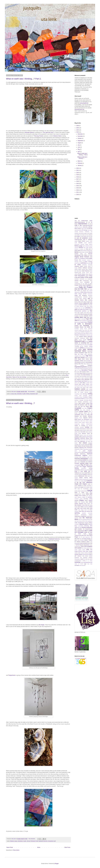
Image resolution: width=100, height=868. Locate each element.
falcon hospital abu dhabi (84, 321)
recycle (85, 481)
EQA (91, 311)
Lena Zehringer (78, 402)
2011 (78, 192)
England (91, 310)
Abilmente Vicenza (78, 227)
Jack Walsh (77, 373)
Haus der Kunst (79, 354)
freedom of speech (85, 332)
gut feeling (86, 348)
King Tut (77, 392)
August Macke (82, 241)
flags (81, 326)
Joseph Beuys (89, 383)
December (80, 134)
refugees (85, 484)
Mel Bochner (89, 426)
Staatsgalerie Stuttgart (87, 515)
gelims (76, 340)
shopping (81, 504)
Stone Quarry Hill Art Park (82, 521)
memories (82, 427)
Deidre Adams (84, 292)
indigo (85, 364)
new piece (88, 441)
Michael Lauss (89, 429)
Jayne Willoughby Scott (87, 380)
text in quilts (88, 531)
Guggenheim (77, 348)
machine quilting (83, 411)
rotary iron (80, 489)
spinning (77, 513)
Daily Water (90, 289)
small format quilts (85, 508)
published (82, 470)
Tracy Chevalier (81, 540)
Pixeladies (77, 463)
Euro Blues (81, 314)
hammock (90, 348)
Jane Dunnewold (83, 376)
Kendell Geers (78, 391)
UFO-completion (88, 546)
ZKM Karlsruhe (82, 565)
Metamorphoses (83, 429)
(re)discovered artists (87, 221)
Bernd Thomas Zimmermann (87, 251)
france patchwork (88, 329)
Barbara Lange (14, 841)
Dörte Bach (83, 302)
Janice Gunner (78, 378)
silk (92, 504)
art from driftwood (89, 235)
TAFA (91, 526)
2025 (78, 128)
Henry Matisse (82, 356)
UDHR (82, 546)
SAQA (90, 491)
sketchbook (86, 507)
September (81, 141)
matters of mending (80, 426)
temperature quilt (34, 394)
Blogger (57, 864)
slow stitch (77, 508)
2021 (78, 170)
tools (76, 540)
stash (80, 518)
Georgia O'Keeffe (82, 340)
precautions (84, 468)
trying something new (85, 543)
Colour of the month (86, 277)
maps (85, 415)
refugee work (78, 484)
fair (78, 321)
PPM (81, 467)
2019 (78, 175)
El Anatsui (77, 306)
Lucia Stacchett (87, 410)
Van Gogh (84, 548)
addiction (90, 227)
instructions (90, 367)
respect (82, 487)
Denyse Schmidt (82, 294)
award (85, 243)
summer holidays (88, 523)
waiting (76, 553)
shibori (86, 500)
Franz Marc (85, 330)
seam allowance (78, 497)
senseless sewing (79, 499)
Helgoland (77, 356)
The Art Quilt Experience (84, 537)
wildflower (79, 556)
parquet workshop (88, 452)
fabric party (90, 317)
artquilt (76, 241)
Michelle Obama (29, 132)
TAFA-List (77, 527)
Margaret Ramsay (88, 418)
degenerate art (78, 292)
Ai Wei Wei (90, 229)
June (79, 147)
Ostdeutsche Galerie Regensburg (81, 449)
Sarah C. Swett (79, 492)
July (79, 145)
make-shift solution (83, 413)
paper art (77, 451)
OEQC (91, 444)
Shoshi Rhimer (87, 504)
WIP (81, 558)
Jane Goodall (90, 376)
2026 (78, 126)
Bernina (77, 252)
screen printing (82, 496)
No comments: (32, 392)
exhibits (77, 317)
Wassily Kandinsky (89, 553)
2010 (78, 195)
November (80, 136)
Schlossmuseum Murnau (80, 494)
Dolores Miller (84, 300)
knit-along (85, 394)
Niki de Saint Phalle (83, 444)
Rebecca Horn (77, 481)
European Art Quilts (88, 314)
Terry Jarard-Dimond (79, 531)
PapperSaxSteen (78, 452)
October (80, 138)
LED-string (86, 400)
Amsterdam (87, 232)
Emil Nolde (80, 309)
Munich (87, 432)
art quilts (77, 238)
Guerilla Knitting (88, 346)
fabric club (83, 317)
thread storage (87, 539)
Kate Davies (83, 387)
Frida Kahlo (83, 333)
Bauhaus (81, 247)
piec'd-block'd (83, 460)
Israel (88, 372)
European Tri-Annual (79, 316)
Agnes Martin (84, 229)
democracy (90, 292)
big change (90, 255)
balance (91, 244)
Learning (91, 399)
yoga (85, 564)
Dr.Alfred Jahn (89, 302)
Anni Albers (82, 235)
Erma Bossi (86, 313)
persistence (84, 457)
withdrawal (85, 558)
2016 (78, 181)
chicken (80, 268)
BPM (79, 258)
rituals (91, 487)
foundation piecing (79, 329)
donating (90, 300)
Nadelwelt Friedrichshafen (87, 437)
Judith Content (86, 384)
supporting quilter (84, 524)
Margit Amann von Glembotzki (82, 419)
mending (87, 427)
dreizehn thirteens (79, 303)
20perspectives (83, 224)
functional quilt (89, 335)
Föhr (91, 326)
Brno (80, 260)
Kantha (91, 386)
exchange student (88, 316)
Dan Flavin (77, 291)
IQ (75, 372)
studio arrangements (79, 523)
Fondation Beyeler (79, 327)
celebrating (84, 265)
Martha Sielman (85, 422)
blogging (77, 257)
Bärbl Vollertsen (86, 246)
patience (91, 455)
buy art (79, 263)
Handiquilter (81, 353)
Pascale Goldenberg (80, 454)
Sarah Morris (89, 493)
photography (84, 459)
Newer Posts (10, 847)
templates (80, 529)
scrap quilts (89, 494)
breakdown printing (84, 258)
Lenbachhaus (86, 402)
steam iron (81, 520)
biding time (83, 254)
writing (82, 562)
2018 (78, 177)
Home (39, 847)
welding (80, 554)
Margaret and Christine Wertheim (83, 416)
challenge (77, 266)
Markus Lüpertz (89, 421)
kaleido (88, 386)
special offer (89, 511)
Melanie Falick (57, 136)
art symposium (84, 238)
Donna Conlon (78, 302)
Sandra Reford (84, 491)
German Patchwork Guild (32, 841)
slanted (91, 507)
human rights (89, 359)
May (79, 149)
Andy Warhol (81, 233)
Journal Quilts (78, 384)
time (91, 539)
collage (87, 274)
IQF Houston (83, 372)
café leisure (84, 263)
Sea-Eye (91, 496)
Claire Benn (79, 271)
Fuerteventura (83, 335)
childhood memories (87, 268)
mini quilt (77, 430)
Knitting (28, 394)
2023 (78, 132)
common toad (78, 280)
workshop (77, 562)
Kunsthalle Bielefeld (88, 396)
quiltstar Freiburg (84, 478)
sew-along (86, 499)
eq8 (88, 311)
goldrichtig (80, 345)
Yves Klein (90, 564)
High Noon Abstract (80, 357)
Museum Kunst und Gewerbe (86, 435)
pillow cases (77, 462)
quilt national (82, 473)
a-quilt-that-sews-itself (87, 225)
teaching (84, 527)
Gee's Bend (89, 338)
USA (76, 548)
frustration (77, 335)
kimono (82, 391)
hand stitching (88, 349)
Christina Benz (85, 269)
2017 (78, 179)
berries (80, 252)
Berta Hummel (85, 252)
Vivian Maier (85, 551)
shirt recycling (82, 502)
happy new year (88, 353)
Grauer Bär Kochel (86, 345)
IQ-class (78, 372)
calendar (89, 263)
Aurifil (76, 243)
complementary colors (87, 281)
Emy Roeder (86, 309)
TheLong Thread (38, 136)
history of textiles (89, 358)
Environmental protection (81, 311)
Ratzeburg (85, 479)
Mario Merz (83, 421)
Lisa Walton (86, 406)
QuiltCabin (81, 475)
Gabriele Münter (83, 337)
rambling (81, 479)
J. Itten (91, 372)
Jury (85, 386)
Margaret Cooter (78, 418)
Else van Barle (82, 308)
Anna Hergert (90, 233)
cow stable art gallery (87, 284)
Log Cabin (84, 408)
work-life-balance (78, 561)
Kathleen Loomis (80, 389)
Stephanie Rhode (86, 520)
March (79, 161)
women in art (84, 559)
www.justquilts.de (84, 103)
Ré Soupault (90, 479)
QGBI (85, 471)
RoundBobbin (86, 489)
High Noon (89, 356)
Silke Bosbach (78, 505)
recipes (82, 481)
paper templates (88, 451)
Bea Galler (86, 247)
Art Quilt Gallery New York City (86, 236)
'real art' (77, 221)
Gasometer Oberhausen (80, 338)
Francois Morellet (78, 330)
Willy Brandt (85, 556)
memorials (77, 427)
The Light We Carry (48, 132)
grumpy (82, 346)
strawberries (90, 521)
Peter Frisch (90, 457)
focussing (86, 325)
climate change (81, 274)
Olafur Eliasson (78, 446)
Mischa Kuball (86, 430)
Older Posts (67, 847)
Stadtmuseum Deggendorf (81, 516)
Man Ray (90, 413)
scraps (76, 496)
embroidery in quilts (21, 394)
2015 (78, 184)
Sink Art (87, 505)
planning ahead (84, 463)
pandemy (90, 449)
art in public (77, 236)
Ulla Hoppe (41, 625)
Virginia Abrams (82, 550)
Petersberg (77, 459)
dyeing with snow (88, 303)
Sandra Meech (78, 491)
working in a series (87, 561)
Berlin (79, 251)
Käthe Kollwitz (89, 387)
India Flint (81, 364)
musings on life (78, 437)
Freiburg (79, 333)
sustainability (81, 526)
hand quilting (78, 349)
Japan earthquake (85, 378)
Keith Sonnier (89, 389)
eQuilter (82, 313)
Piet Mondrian (89, 460)
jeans (89, 381)
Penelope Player (78, 457)
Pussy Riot (87, 470)
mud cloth (83, 432)
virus (88, 550)
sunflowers (77, 524)
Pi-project (90, 459)
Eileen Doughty (89, 305)
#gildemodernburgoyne (80, 222)
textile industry (88, 534)
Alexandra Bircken (78, 230)
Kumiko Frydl (78, 396)
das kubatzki (83, 291)
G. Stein (76, 337)
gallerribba (90, 337)
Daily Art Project (86, 287)
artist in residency (88, 239)
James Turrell (82, 373)
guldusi (82, 348)
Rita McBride (87, 487)
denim (76, 294)
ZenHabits (77, 565)
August (80, 143)
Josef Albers (83, 383)
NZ (88, 444)
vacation (79, 548)
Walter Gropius (81, 553)
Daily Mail (77, 289)
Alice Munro (90, 230)
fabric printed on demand (80, 319)
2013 (78, 188)
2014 (78, 186)
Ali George (85, 230)
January (80, 165)
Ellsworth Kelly (83, 306)
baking (87, 244)
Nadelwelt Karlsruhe (54, 539)
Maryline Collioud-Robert (87, 424)
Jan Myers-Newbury (86, 375)
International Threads (87, 370)
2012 (78, 190)
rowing (91, 489)
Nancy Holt (77, 440)
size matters (81, 507)
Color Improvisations (80, 276)
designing (84, 295)
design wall (78, 295)
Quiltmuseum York (83, 476)
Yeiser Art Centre (79, 564)
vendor (88, 548)
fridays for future (89, 333)
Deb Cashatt (90, 291)
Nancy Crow (89, 438)
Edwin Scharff (83, 305)
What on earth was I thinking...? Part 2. (24, 79)
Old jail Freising (86, 446)
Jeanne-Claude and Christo (81, 381)
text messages (79, 532)
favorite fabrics (84, 322)
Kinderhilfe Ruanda (88, 391)
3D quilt (89, 224)
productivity (77, 470)
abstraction (85, 227)
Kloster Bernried (84, 392)
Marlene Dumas (78, 422)
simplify (83, 505)
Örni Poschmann (88, 448)
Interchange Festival (79, 369)
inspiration (90, 365)
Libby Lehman (82, 403)
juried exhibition (81, 386)
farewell (78, 322)
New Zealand (83, 443)
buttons (76, 263)
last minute (86, 399)
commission (90, 279)
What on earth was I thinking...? (20, 403)
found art (90, 327)
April (79, 152)
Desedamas (90, 294)
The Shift (81, 539)
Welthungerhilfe (86, 554)
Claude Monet (85, 273)
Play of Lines (85, 465)
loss (81, 410)
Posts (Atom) (16, 850)
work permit (90, 559)
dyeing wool (77, 305)
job (78, 383)
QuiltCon (85, 475)
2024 (78, 130)
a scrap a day (13, 394)
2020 (78, 173)
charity (81, 266)
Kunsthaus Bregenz (88, 397)
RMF (76, 489)
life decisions (81, 405)
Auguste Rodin (89, 241)
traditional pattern (85, 542)
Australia (80, 243)
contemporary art (78, 284)
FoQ (85, 327)
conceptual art (88, 282)
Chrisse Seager (78, 269)
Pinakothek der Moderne (86, 462)
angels (85, 233)
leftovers (91, 400)
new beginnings (81, 441)
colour (87, 276)
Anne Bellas (77, 235)
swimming (87, 526)
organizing (81, 448)
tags (80, 527)
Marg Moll (90, 415)
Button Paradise (88, 262)
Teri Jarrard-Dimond (88, 529)
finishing (76, 326)
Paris (83, 452)
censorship (90, 265)
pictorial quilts (77, 460)
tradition (86, 540)
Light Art (87, 405)
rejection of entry (82, 486)
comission (77, 279)
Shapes (82, 500)
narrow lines (83, 440)
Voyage (91, 551)
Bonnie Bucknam (85, 257)
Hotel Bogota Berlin (80, 359)
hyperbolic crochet (79, 361)
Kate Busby (77, 387)
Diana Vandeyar (83, 298)
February (80, 163)
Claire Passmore (86, 271)
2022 (78, 168)
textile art (87, 532)
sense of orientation (87, 497)
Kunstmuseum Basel (79, 399)
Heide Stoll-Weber (88, 354)
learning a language (79, 400)
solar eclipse (81, 510)
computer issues (79, 282)
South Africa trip (83, 511)
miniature (81, 430)
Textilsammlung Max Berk (80, 535)
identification (83, 362)
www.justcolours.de (79, 109)
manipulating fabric (79, 415)
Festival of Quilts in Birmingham (83, 323)
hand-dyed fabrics (80, 351)
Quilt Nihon (88, 473)
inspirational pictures (81, 367)
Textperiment (12, 675)
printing (91, 468)
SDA (87, 496)
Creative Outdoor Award (80, 285)
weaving (76, 554)
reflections (89, 482)
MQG (79, 432)
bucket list (81, 262)
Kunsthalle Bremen (79, 397)
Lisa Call (80, 406)
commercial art (83, 279)
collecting (90, 274)
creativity (88, 285)
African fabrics (78, 229)
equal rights (77, 313)
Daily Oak (84, 289)
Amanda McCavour (79, 232)
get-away (87, 342)
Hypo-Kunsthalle (87, 361)
